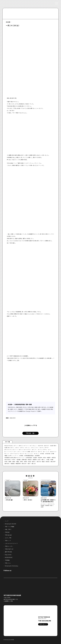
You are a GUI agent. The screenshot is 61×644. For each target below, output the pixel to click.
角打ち (34, 462)
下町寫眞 (7, 560)
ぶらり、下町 (8, 538)
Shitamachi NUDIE (11, 524)
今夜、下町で (8, 529)
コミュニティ (36, 448)
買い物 (39, 462)
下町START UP (9, 549)
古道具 (35, 458)
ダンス (21, 450)
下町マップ (8, 541)
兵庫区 (22, 456)
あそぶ (21, 446)
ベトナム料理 (27, 452)
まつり (40, 452)
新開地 (35, 460)
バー (50, 450)
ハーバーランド (9, 452)
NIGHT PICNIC (9, 446)
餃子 (29, 464)
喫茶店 (54, 458)
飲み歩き (25, 464)
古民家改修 (29, 458)
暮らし (44, 460)
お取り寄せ (54, 446)
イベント (27, 446)
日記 (39, 460)
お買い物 (7, 448)
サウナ (47, 448)
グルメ (18, 448)
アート (16, 446)
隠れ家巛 (7, 464)
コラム (42, 448)
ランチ (22, 454)
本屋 (48, 460)
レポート (37, 454)
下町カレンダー (9, 546)
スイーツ (16, 450)
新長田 (30, 460)
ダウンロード (43, 624)
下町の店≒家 (8, 535)
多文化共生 (8, 460)
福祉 (18, 462)
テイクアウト (28, 450)
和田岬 (40, 458)
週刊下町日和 (8, 552)
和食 (45, 458)
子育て (14, 460)
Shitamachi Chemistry (12, 566)
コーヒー (28, 448)
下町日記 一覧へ (30, 433)
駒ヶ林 (34, 464)
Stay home (8, 555)
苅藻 (30, 462)
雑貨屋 (13, 464)
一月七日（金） (9, 500)
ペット (20, 452)
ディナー (35, 450)
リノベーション (29, 454)
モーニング (46, 452)
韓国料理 (18, 464)
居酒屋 (19, 460)
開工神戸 (53, 462)
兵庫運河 (38, 456)
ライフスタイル (15, 454)
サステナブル (8, 450)
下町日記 (7, 532)
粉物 (26, 462)
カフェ (13, 448)
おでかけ (47, 446)
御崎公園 (25, 460)
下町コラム (8, 563)
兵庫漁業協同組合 (29, 456)
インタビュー (34, 446)
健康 (6, 456)
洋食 (6, 462)
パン (16, 452)
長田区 (48, 462)
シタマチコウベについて (11, 543)
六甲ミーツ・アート (14, 456)
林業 (52, 460)
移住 (22, 462)
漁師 (10, 462)
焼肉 (14, 462)
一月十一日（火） (28, 500)
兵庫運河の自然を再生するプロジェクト (15, 458)
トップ (7, 521)
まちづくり (34, 452)
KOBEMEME (9, 557)
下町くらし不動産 (10, 527)
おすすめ (41, 446)
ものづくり (54, 452)
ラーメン (7, 454)
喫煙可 (49, 458)
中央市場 (48, 454)
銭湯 (43, 462)
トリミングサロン (43, 450)
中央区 (43, 454)
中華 (53, 454)
